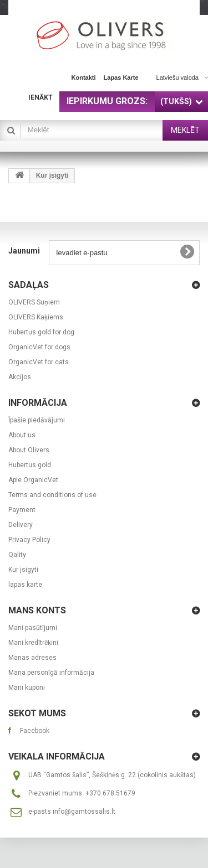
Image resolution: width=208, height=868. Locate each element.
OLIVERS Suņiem (34, 302)
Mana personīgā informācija (51, 673)
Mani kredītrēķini (33, 643)
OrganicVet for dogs (39, 347)
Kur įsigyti (23, 570)
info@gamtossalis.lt (84, 812)
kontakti (84, 77)
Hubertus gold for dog (41, 332)
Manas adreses (32, 658)
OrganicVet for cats (39, 362)
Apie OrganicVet (33, 480)
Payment (22, 510)
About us (22, 435)
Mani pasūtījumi (33, 628)
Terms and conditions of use (52, 495)
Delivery (21, 525)
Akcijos (20, 377)
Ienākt (40, 97)
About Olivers (29, 450)
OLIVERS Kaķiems (36, 317)
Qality (17, 555)
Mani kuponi (27, 688)
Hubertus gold (30, 465)
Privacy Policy (29, 540)
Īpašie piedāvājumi (37, 420)
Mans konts (37, 610)
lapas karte (121, 77)
